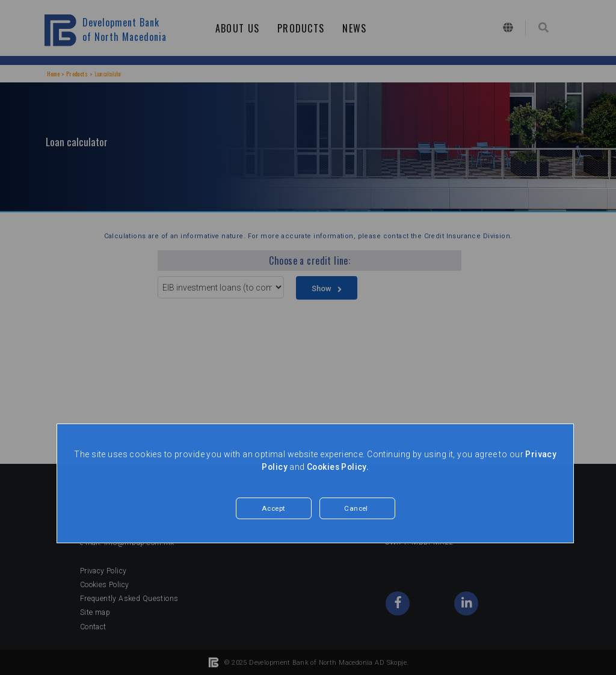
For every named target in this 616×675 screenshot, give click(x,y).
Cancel (356, 509)
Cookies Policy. (338, 467)
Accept (274, 509)
